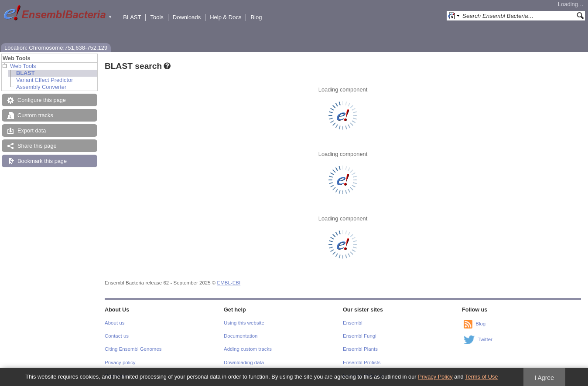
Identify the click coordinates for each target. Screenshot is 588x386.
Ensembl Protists (362, 362)
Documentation (241, 336)
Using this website (244, 323)
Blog (256, 17)
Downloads (187, 17)
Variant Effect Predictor (44, 80)
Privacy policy (120, 362)
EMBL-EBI (229, 283)
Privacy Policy (435, 377)
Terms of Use (481, 377)
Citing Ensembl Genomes (133, 349)
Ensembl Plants (360, 349)
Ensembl (353, 323)
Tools (157, 17)
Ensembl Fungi (360, 336)
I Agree (544, 378)
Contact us (117, 336)
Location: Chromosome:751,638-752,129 (56, 48)
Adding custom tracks (248, 349)
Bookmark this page (42, 161)
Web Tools (23, 66)
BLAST (132, 17)
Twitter (485, 339)
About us (115, 323)
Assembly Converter (41, 87)
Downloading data (244, 362)
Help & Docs (226, 17)
